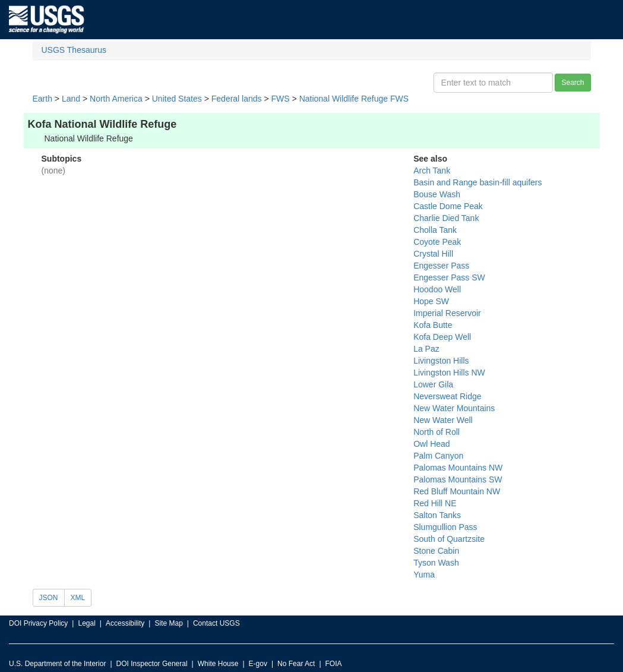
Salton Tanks (437, 515)
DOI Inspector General (152, 664)
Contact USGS (216, 623)
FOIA (334, 664)
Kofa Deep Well (442, 337)
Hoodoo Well (437, 289)
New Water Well (443, 420)
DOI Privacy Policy (38, 623)
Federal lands (237, 99)
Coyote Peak (437, 242)
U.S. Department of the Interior (57, 664)
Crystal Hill (433, 254)
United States (177, 99)
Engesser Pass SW (449, 277)
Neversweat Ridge (447, 396)
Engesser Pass (441, 266)
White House (218, 664)
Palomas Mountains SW (458, 479)
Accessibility (125, 623)
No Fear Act (296, 664)
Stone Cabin (436, 551)
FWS (281, 99)
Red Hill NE (435, 503)
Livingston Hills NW (449, 373)
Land (71, 99)
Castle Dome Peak (448, 206)
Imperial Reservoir (447, 313)
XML (78, 598)
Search (573, 83)
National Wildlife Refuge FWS (354, 99)
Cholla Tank (435, 230)
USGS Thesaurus (74, 50)
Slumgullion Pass (445, 527)
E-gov (258, 664)
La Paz (426, 349)
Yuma (424, 575)
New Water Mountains (454, 408)
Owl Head (431, 444)
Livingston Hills (441, 361)
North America (116, 99)
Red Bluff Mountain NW (457, 491)
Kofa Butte (433, 325)
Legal (86, 623)
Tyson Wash (436, 563)
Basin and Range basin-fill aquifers (477, 182)
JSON (49, 598)
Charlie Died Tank (446, 218)
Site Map (168, 623)
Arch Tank (432, 171)
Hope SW (431, 301)
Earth (42, 99)
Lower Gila (433, 384)
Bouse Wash (437, 194)
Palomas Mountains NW (458, 468)
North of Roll (437, 432)
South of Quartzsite (449, 539)
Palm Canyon (438, 456)
